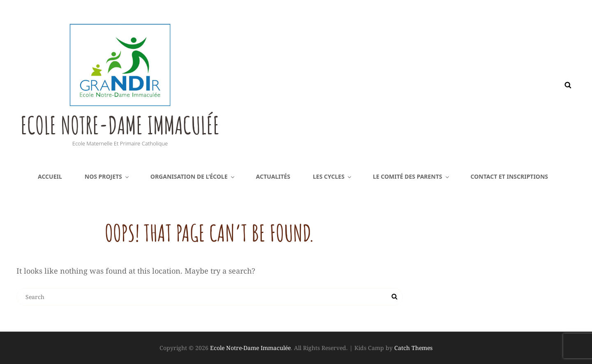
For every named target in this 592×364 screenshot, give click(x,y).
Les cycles (333, 176)
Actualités (273, 176)
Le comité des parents (412, 176)
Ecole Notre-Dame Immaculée (141, 123)
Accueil (50, 176)
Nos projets (107, 176)
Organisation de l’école (193, 176)
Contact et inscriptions (509, 176)
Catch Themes (413, 348)
